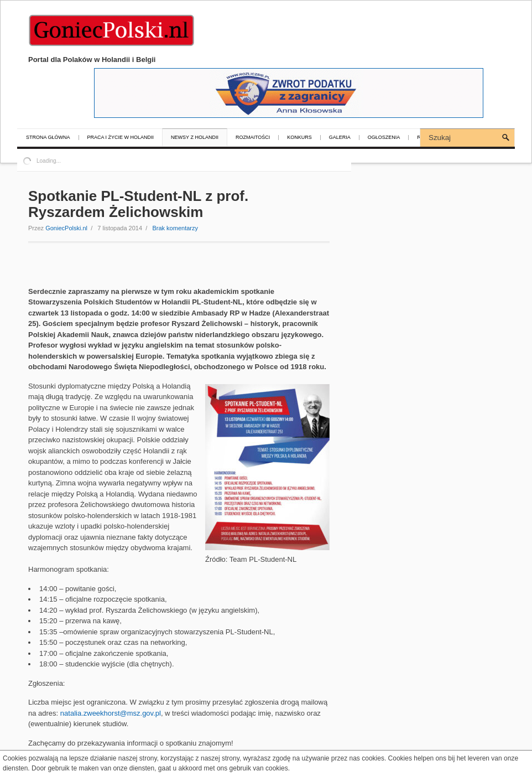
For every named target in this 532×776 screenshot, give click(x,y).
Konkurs (299, 138)
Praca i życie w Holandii (121, 138)
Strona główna (48, 138)
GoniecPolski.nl (66, 228)
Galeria (340, 138)
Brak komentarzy (175, 228)
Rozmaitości (253, 138)
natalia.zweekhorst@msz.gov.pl (111, 713)
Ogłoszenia (384, 138)
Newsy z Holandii (195, 138)
